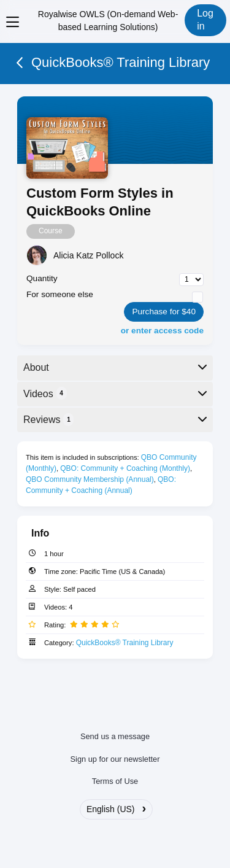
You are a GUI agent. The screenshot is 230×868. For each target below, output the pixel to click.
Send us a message (115, 736)
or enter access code (162, 331)
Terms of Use (115, 781)
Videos (116, 393)
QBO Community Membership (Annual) (90, 479)
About (116, 367)
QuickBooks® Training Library (125, 643)
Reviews (116, 419)
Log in (205, 20)
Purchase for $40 (164, 312)
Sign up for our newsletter (115, 759)
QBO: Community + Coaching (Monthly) (125, 468)
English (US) (116, 808)
